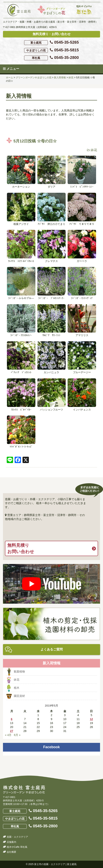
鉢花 (94, 150)
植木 (17, 688)
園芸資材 (19, 696)
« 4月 (8, 735)
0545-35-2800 (51, 58)
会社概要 (11, 852)
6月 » (17, 735)
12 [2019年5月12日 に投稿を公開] (92, 719)
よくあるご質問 (52, 649)
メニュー (11, 69)
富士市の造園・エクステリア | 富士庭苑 (55, 864)
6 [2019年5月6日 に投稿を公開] (12, 719)
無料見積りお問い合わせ (21, 548)
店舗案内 (11, 842)
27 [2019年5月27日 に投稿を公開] (12, 731)
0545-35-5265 (51, 43)
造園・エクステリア (17, 837)
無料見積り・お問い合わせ (52, 34)
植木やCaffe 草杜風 (17, 847)
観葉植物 (19, 671)
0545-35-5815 (51, 50)
